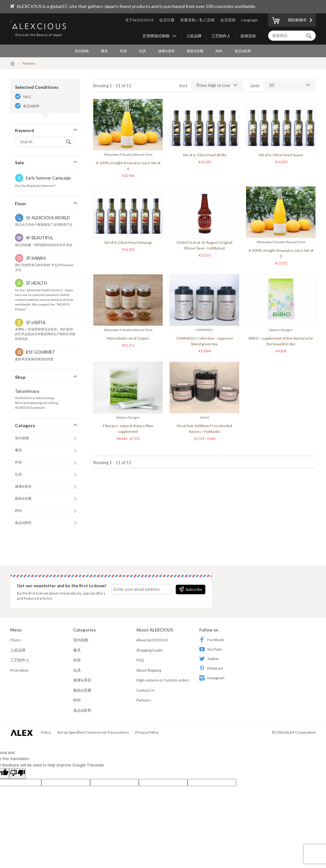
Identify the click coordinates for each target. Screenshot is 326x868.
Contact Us (146, 690)
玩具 (143, 51)
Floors (16, 640)
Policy (46, 732)
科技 (124, 51)
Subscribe (191, 589)
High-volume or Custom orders (163, 680)
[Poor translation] (18, 773)
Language (249, 20)
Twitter (209, 659)
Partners (144, 700)
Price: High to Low (213, 85)
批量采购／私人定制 (197, 20)
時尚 (219, 51)
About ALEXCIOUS (152, 640)
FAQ (140, 660)
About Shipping (149, 670)
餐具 (104, 51)
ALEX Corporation (301, 732)
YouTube (211, 649)
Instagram (212, 678)
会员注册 (167, 20)
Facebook (212, 640)
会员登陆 (228, 20)
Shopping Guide (149, 650)
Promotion (19, 670)
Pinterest (211, 668)
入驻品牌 (194, 36)
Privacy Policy (147, 732)
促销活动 (248, 36)
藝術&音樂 (195, 51)
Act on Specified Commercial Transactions (93, 732)
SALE (27, 97)
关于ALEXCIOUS (139, 20)
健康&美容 (167, 51)
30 (272, 85)
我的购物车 (289, 21)
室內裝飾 (82, 51)
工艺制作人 (221, 36)
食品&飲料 (243, 51)
